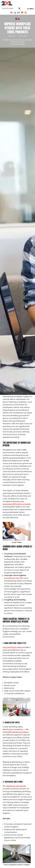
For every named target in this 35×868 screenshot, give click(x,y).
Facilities (12, 36)
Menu (31, 9)
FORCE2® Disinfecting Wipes (15, 732)
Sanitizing (28, 40)
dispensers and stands (16, 786)
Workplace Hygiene (17, 42)
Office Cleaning (18, 40)
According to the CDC (14, 578)
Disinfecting (7, 40)
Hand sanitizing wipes (12, 647)
